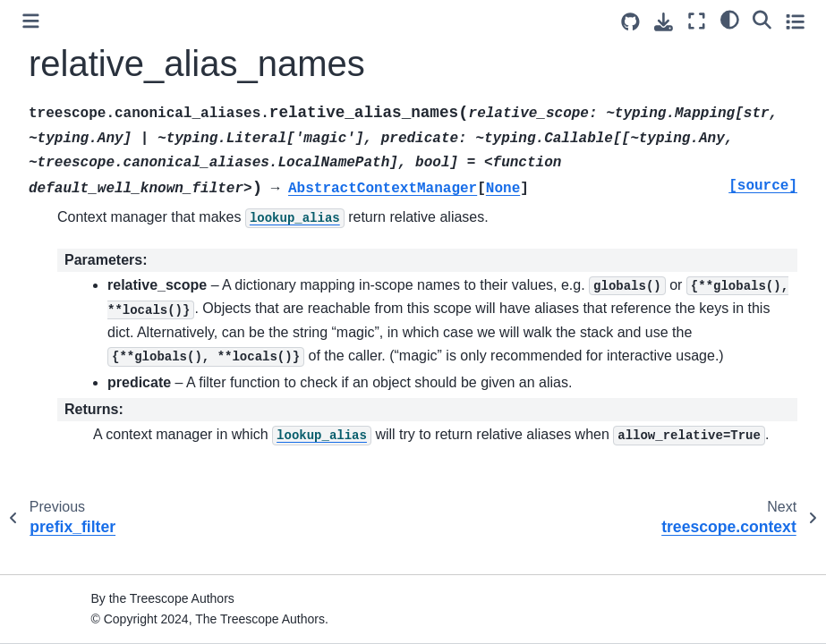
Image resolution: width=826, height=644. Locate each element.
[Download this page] (664, 22)
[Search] (762, 19)
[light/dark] (730, 19)
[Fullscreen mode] (697, 21)
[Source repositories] (630, 22)
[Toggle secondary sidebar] (795, 21)
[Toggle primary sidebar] (31, 21)
